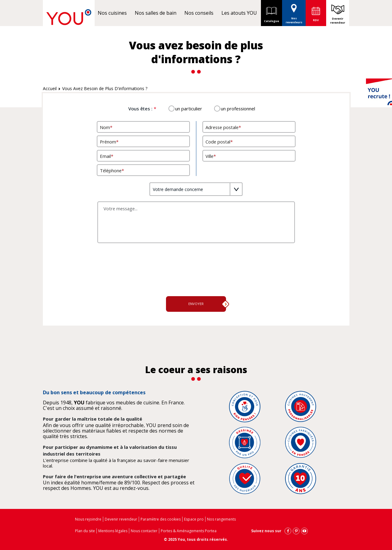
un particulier (189, 109)
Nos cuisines (112, 13)
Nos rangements (221, 519)
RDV (316, 20)
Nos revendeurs (294, 12)
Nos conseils (199, 13)
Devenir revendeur (338, 21)
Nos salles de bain (156, 13)
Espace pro (194, 519)
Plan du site (85, 531)
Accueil (50, 88)
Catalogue (271, 13)
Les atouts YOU (239, 13)
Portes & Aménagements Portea (189, 531)
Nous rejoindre (88, 519)
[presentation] (196, 277)
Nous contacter (144, 531)
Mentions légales (113, 531)
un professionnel (238, 109)
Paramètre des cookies (161, 519)
